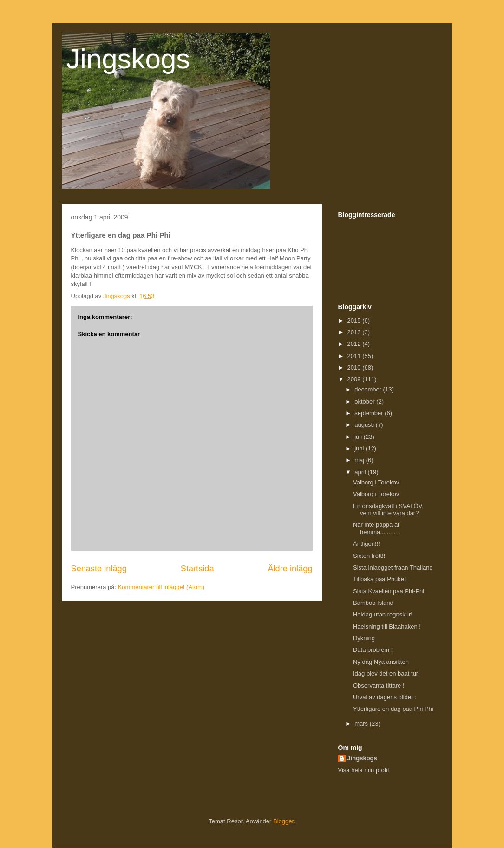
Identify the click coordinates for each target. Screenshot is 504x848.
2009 (355, 379)
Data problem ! (373, 650)
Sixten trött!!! (370, 556)
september (370, 413)
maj (360, 460)
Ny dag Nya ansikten (381, 662)
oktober (365, 401)
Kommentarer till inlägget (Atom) (161, 587)
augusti (365, 425)
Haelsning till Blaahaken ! (387, 626)
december (369, 389)
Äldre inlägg (290, 569)
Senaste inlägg (99, 569)
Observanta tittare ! (379, 686)
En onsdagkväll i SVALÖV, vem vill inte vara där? (388, 510)
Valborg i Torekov (376, 482)
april (361, 472)
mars (362, 724)
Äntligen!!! (367, 544)
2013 (355, 332)
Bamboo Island (373, 603)
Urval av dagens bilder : (385, 697)
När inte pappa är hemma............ (377, 528)
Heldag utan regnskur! (383, 614)
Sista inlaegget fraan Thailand (393, 567)
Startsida (197, 569)
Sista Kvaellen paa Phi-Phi (389, 591)
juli (359, 437)
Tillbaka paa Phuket (380, 579)
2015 (355, 321)
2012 (355, 344)
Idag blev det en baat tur (386, 673)
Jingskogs (128, 59)
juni (360, 448)
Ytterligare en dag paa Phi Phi (393, 709)
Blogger (283, 821)
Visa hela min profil (364, 770)
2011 (355, 356)
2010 (355, 368)
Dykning (364, 638)
